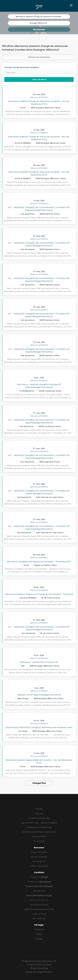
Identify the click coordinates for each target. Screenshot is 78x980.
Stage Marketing (39, 968)
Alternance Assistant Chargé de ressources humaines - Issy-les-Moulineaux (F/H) (39, 103)
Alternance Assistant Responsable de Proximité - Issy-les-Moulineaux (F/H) (39, 761)
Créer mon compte (39, 866)
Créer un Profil (39, 914)
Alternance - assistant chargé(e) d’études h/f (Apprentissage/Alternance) (39, 386)
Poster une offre (39, 852)
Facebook (39, 930)
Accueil (39, 809)
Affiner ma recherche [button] (39, 57)
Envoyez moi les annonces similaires (21, 67)
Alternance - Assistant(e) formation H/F (39, 662)
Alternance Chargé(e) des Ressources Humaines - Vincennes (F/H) (39, 562)
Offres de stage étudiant (39, 972)
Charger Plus (39, 783)
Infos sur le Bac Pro (39, 900)
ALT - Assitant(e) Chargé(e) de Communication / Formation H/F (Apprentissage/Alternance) (39, 209)
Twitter (39, 934)
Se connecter (39, 861)
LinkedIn (39, 939)
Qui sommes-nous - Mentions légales (39, 823)
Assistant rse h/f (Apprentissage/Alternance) (39, 695)
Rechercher (39, 30)
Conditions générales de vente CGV (39, 832)
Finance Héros (39, 837)
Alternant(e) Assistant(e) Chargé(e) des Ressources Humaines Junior (39, 727)
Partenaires (39, 841)
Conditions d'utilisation (39, 818)
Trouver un (39, 877)
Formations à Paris (39, 905)
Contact (39, 814)
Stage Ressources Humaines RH (39, 961)
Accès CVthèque (39, 857)
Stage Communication (39, 965)
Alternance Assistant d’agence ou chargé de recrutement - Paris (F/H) (39, 594)
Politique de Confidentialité (39, 827)
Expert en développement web (39, 909)
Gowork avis (39, 891)
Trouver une (39, 882)
